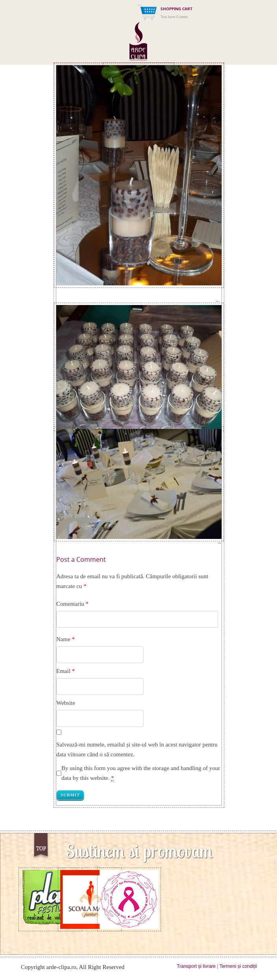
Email (63, 671)
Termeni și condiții (238, 966)
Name (63, 639)
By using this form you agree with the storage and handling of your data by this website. (141, 773)
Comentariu (72, 604)
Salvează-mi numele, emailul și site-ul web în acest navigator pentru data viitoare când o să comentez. (137, 749)
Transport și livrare (196, 966)
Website (66, 703)
